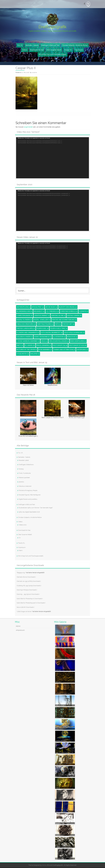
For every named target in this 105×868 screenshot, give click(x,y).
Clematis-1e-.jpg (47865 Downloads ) (29, 581)
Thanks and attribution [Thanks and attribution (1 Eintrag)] (64, 350)
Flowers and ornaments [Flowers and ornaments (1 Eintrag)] (28, 333)
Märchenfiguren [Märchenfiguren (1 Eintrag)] (78, 341)
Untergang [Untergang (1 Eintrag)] (82, 350)
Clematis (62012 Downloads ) (26, 577)
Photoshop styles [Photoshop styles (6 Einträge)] (78, 346)
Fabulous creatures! (25, 486)
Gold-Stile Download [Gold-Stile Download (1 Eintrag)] (74, 333)
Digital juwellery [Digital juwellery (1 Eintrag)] (42, 320)
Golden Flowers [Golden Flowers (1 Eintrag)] (25, 337)
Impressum (79, 50)
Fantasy (21, 469)
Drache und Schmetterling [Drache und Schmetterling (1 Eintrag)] (64, 320)
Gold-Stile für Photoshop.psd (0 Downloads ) (31, 603)
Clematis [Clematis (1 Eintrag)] (84, 311)
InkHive (44, 865)
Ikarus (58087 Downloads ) (26, 607)
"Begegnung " (31, 573)
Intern (21, 551)
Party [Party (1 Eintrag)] (20, 346)
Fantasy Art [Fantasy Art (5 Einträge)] (68, 324)
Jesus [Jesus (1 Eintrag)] (44, 341)
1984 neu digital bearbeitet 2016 (29, 512)
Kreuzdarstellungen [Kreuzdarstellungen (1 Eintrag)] (59, 341)
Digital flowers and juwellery (28, 499)
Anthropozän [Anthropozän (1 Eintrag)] (23, 307)
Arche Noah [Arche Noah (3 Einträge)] (51, 307)
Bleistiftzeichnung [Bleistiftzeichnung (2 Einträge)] (68, 307)
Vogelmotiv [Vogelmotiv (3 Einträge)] (23, 354)
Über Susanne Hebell (54, 50)
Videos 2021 (23, 525)
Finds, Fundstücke (25, 473)
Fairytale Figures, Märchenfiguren (30, 495)
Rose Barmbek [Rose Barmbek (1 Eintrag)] (45, 350)
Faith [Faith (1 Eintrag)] (58, 324)
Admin (18, 626)
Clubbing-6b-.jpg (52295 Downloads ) (29, 586)
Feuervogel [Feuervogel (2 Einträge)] (43, 329)
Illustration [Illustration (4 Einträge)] (59, 337)
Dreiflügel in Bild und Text (50, 46)
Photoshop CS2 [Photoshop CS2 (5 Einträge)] (60, 346)
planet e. (21, 482)
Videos (25, 50)
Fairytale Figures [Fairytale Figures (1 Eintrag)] (45, 324)
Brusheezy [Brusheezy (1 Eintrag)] (39, 311)
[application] (52, 158)
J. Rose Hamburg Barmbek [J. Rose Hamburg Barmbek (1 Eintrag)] (28, 341)
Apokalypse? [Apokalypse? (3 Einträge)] (38, 307)
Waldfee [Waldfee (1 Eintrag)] (35, 354)
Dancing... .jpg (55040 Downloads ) (28, 594)
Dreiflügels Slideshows (26, 465)
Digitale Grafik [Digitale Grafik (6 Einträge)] (74, 316)
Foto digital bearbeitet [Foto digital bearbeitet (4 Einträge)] (52, 333)
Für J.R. (20, 46)
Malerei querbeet (24, 478)
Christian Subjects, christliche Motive (75, 46)
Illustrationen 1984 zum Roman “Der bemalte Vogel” (36, 508)
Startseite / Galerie (32, 46)
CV (20, 538)
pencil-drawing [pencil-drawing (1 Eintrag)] (44, 346)
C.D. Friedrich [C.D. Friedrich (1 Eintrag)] (52, 311)
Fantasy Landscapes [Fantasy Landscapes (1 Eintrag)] (26, 329)
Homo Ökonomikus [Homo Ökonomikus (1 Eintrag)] (43, 337)
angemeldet (28, 127)
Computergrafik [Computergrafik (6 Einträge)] (25, 316)
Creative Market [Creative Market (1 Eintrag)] (42, 316)
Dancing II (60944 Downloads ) (27, 590)
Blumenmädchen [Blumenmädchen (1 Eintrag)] (24, 311)
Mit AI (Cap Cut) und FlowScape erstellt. (53, 55)
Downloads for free (37, 50)
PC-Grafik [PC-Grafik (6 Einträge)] (30, 346)
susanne (34, 73)
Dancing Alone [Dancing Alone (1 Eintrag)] (58, 316)
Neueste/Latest (24, 460)
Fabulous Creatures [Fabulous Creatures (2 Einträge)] (26, 324)
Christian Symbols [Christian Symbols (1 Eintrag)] (69, 311)
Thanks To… (68, 50)
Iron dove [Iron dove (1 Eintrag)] (72, 337)
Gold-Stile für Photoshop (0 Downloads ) (30, 599)
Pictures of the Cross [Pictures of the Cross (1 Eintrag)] (27, 350)
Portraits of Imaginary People (28, 491)
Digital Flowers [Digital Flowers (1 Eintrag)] (24, 320)
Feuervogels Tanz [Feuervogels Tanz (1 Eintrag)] (59, 329)
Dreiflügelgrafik (52, 27)
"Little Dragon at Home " (34, 612)
